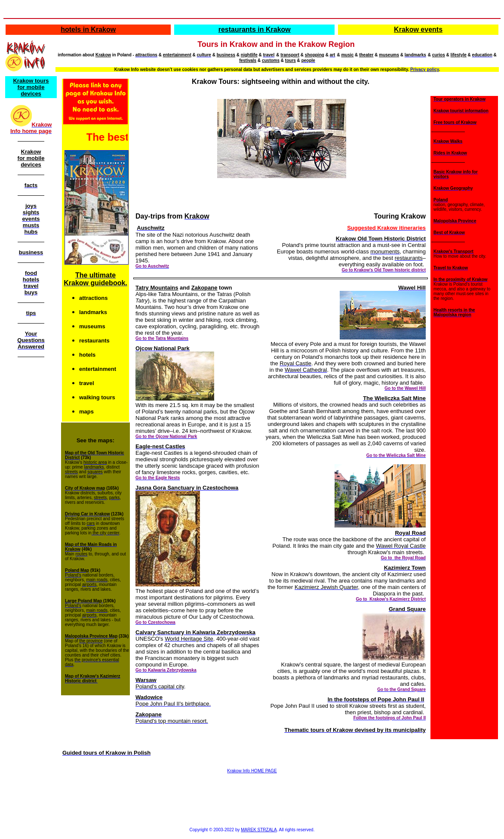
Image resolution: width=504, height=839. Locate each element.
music (347, 55)
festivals (248, 60)
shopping (315, 55)
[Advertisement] (31, 497)
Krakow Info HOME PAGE (252, 771)
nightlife (249, 55)
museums (389, 55)
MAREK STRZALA (259, 830)
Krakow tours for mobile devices (31, 87)
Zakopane (204, 288)
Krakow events (418, 29)
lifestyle (459, 55)
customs (271, 60)
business (226, 55)
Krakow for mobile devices (31, 158)
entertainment (177, 55)
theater (366, 55)
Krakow (103, 55)
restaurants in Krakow (255, 29)
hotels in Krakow (88, 29)
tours (290, 60)
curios (439, 55)
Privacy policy (425, 69)
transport (290, 55)
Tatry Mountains (157, 288)
